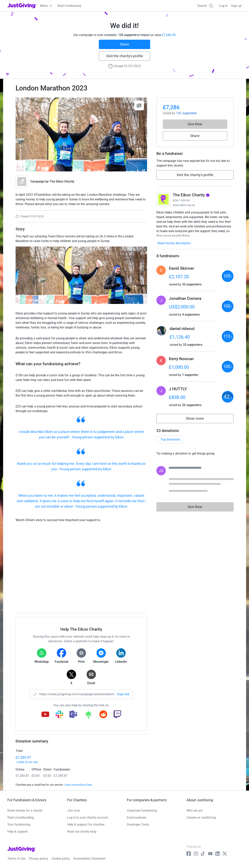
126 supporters (186, 113)
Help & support (18, 832)
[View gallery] (139, 105)
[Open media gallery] (81, 134)
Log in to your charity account (88, 818)
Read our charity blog (82, 832)
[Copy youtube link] (45, 715)
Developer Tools (138, 825)
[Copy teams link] (73, 715)
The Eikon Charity (62, 181)
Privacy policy (39, 859)
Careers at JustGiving (201, 818)
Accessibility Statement (89, 859)
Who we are (195, 811)
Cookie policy (61, 859)
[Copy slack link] (59, 715)
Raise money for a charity (25, 811)
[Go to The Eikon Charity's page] (163, 199)
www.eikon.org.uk (184, 205)
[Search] (205, 6)
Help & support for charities (86, 825)
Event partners (137, 818)
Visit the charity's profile (124, 56)
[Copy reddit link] (103, 715)
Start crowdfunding (21, 818)
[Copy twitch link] (117, 715)
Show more (199, 419)
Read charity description (174, 243)
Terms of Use (16, 859)
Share (124, 44)
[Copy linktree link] (88, 716)
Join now (73, 811)
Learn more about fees (78, 785)
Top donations (170, 439)
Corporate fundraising (142, 811)
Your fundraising (19, 825)
